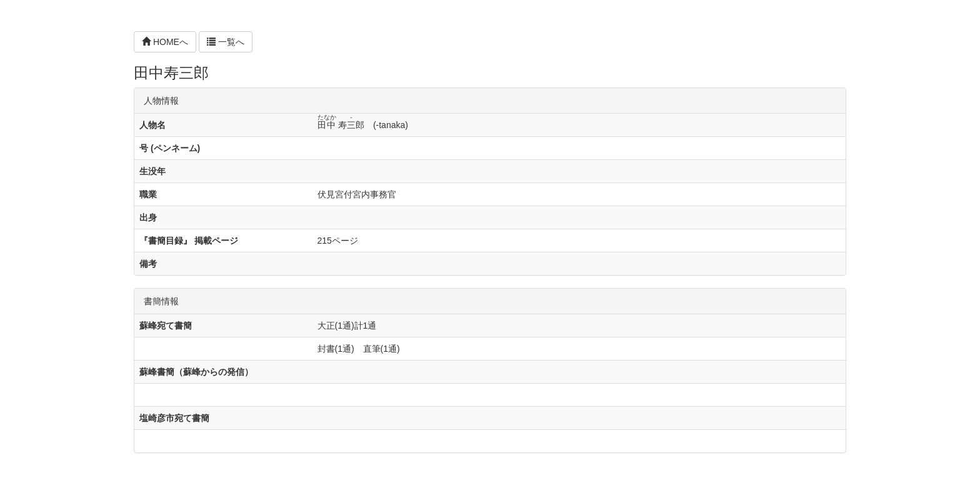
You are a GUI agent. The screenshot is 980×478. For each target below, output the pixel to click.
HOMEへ (165, 42)
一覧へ (226, 42)
